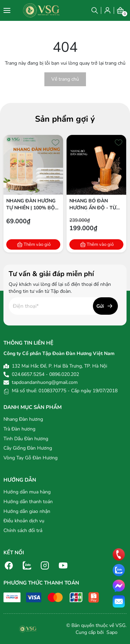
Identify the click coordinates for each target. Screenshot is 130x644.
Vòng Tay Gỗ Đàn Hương (31, 458)
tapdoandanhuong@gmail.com (45, 382)
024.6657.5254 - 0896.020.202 (45, 374)
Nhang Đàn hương (23, 419)
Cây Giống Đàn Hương (28, 448)
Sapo (111, 632)
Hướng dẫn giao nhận (27, 511)
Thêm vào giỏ (37, 244)
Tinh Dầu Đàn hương (26, 439)
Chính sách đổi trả (23, 530)
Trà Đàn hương (19, 429)
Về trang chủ (65, 79)
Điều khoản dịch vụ (24, 521)
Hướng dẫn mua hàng (27, 492)
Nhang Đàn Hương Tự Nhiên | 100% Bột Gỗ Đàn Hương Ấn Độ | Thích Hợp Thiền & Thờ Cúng (32, 204)
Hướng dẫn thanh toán (28, 502)
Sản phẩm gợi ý (65, 119)
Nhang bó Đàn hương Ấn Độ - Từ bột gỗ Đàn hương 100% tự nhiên (95, 204)
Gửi (100, 306)
